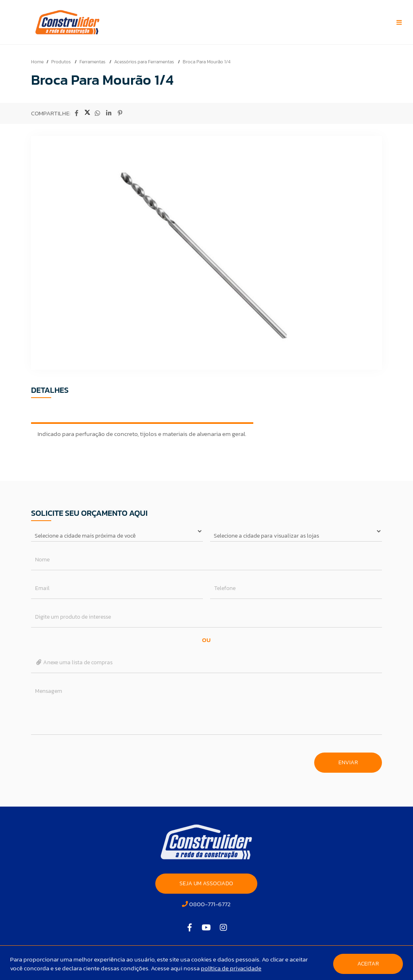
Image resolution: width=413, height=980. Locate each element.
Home (37, 62)
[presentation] (92, 759)
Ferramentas (93, 62)
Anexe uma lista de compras (74, 662)
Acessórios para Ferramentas (145, 62)
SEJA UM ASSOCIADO (206, 883)
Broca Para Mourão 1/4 (206, 62)
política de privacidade (231, 968)
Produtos (62, 62)
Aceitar (368, 964)
